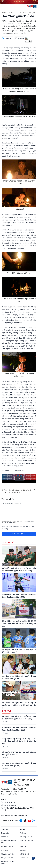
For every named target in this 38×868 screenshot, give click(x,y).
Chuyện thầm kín (7, 858)
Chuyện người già (7, 854)
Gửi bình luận (19, 534)
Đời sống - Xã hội (7, 13)
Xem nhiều (5, 833)
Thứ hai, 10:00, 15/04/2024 (27, 13)
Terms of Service (8, 523)
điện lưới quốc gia (14, 490)
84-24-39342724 (10, 805)
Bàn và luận (5, 837)
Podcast (23, 833)
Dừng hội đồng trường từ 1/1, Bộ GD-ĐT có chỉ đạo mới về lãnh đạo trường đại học (19, 741)
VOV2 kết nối (24, 854)
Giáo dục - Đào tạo (26, 841)
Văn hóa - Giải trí (7, 846)
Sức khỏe (23, 850)
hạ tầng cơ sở (16, 492)
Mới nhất (23, 829)
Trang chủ (5, 829)
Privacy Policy (31, 521)
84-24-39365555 (10, 802)
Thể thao (23, 846)
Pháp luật (5, 850)
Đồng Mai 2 (27, 490)
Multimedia (24, 858)
